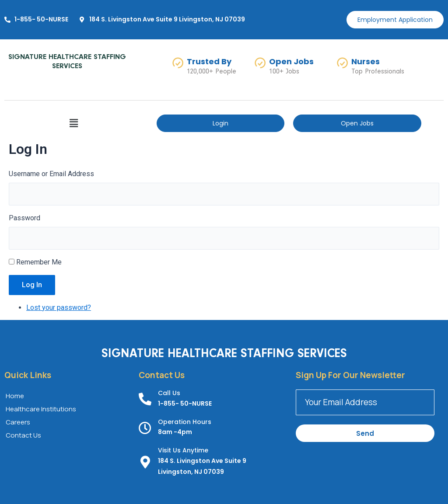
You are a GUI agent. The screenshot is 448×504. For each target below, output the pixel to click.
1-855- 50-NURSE (185, 403)
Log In (32, 285)
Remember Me (39, 262)
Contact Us (23, 435)
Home (15, 396)
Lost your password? (59, 308)
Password (24, 218)
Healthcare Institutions (41, 409)
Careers (18, 422)
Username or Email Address (51, 174)
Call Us (169, 393)
